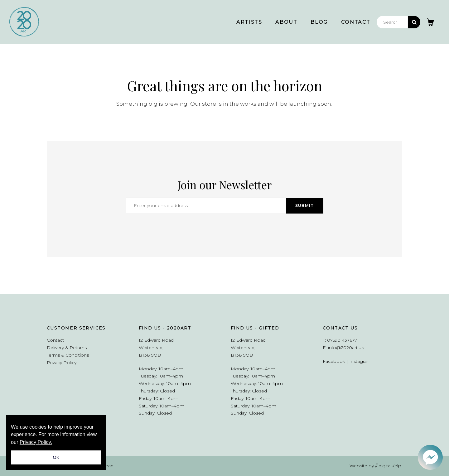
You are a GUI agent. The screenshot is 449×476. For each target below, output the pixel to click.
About (286, 22)
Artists (249, 22)
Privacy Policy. (36, 442)
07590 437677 (342, 340)
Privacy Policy (62, 363)
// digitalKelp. (389, 466)
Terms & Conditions (68, 355)
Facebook (334, 361)
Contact (356, 22)
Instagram (360, 361)
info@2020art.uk (346, 348)
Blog (319, 22)
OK (56, 457)
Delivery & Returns (67, 348)
